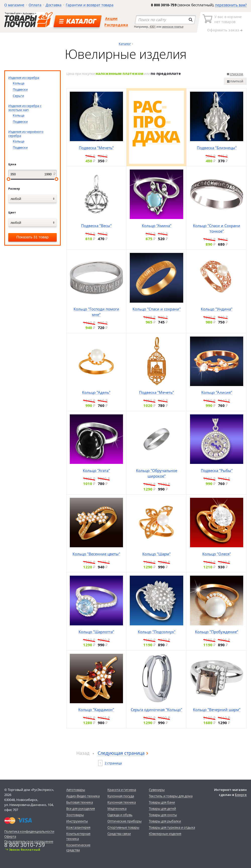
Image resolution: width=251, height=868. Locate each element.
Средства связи (119, 834)
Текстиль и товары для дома (171, 796)
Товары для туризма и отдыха (172, 827)
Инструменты (77, 821)
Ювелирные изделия (165, 834)
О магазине (14, 5)
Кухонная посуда (121, 796)
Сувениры (157, 790)
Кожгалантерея (78, 827)
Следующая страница (121, 753)
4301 (153, 26)
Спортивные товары (123, 827)
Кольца (19, 83)
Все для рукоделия (81, 808)
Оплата (35, 5)
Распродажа (116, 25)
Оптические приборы (124, 821)
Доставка (54, 5)
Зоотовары (75, 815)
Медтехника (117, 808)
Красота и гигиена (122, 790)
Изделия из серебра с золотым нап (25, 108)
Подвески (20, 89)
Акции (111, 18)
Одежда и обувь (120, 815)
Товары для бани (162, 802)
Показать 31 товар (32, 237)
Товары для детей (162, 808)
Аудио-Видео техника (83, 796)
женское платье (173, 26)
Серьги (18, 96)
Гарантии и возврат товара (90, 5)
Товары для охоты (163, 815)
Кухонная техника (122, 802)
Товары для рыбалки (165, 821)
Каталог (125, 44)
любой (16, 199)
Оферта (10, 836)
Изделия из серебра (24, 78)
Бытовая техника (80, 802)
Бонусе (241, 795)
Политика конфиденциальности (29, 831)
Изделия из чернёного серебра (26, 134)
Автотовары (76, 790)
